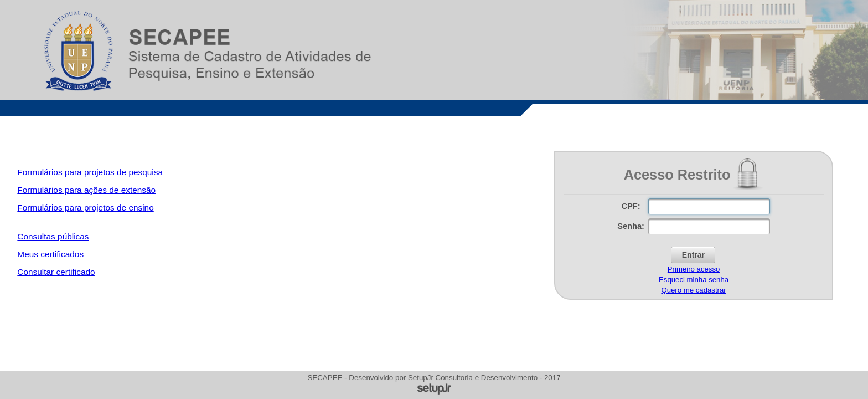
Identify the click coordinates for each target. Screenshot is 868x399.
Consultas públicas (53, 236)
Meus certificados (50, 254)
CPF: (631, 206)
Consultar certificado (56, 272)
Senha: (631, 226)
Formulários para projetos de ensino (85, 208)
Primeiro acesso (694, 269)
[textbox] (709, 206)
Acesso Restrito (677, 175)
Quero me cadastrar (693, 290)
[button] (693, 255)
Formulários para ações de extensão (86, 190)
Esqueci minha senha (694, 280)
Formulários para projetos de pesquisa (90, 172)
